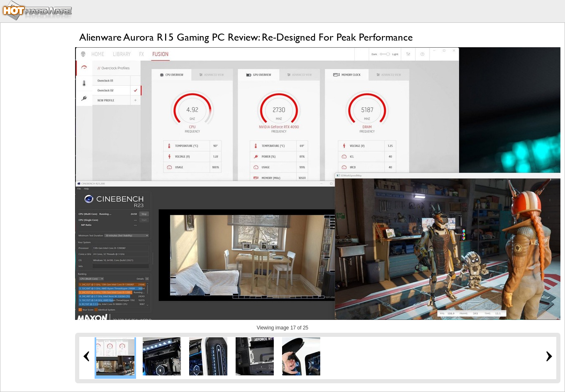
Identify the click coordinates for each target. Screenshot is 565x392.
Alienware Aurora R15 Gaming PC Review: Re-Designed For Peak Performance (246, 37)
